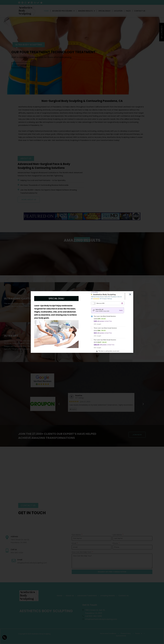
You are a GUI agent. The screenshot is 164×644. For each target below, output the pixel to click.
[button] (130, 294)
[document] (82, 322)
